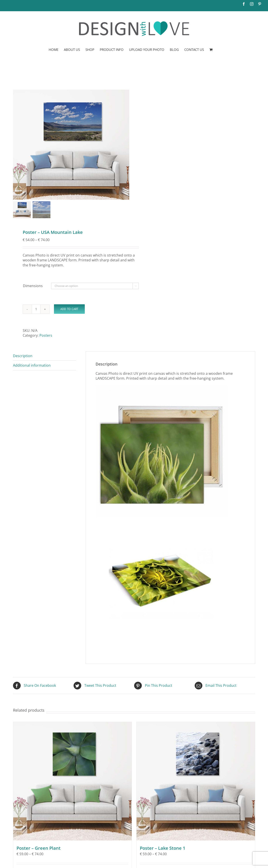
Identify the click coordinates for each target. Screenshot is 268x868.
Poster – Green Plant (39, 848)
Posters (46, 335)
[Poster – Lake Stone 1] (196, 781)
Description (23, 356)
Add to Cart (69, 309)
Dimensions (33, 286)
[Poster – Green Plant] (72, 781)
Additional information (32, 365)
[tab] (44, 356)
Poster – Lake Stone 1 (163, 848)
